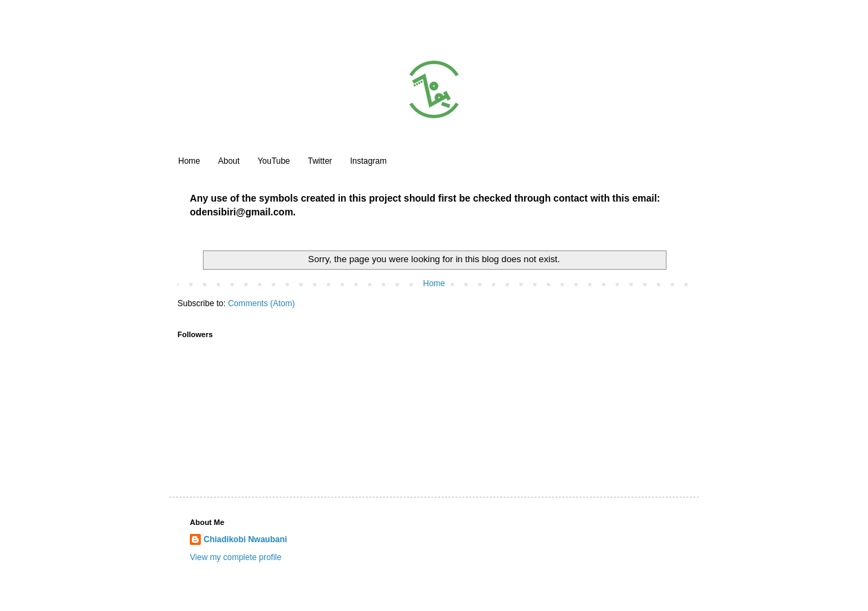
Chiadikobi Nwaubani (245, 539)
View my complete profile (236, 557)
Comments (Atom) (261, 303)
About (229, 161)
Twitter (320, 161)
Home (189, 161)
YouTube (273, 161)
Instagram (368, 161)
